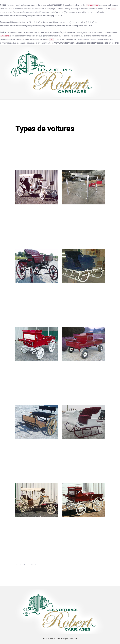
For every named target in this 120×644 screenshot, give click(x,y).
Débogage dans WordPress (89, 39)
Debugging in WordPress (34, 12)
